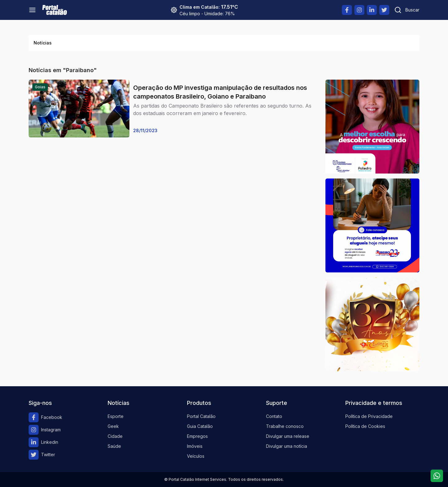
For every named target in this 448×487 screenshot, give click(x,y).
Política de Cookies (365, 426)
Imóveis (195, 446)
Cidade (115, 436)
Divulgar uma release (288, 436)
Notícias (43, 43)
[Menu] (32, 10)
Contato (274, 416)
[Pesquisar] (407, 10)
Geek (113, 426)
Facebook (45, 417)
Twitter (42, 455)
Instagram (45, 430)
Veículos (196, 456)
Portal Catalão (201, 416)
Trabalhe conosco (285, 426)
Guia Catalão (200, 426)
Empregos (197, 436)
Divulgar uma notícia (287, 446)
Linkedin (43, 442)
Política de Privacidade (369, 416)
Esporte (116, 416)
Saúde (114, 446)
